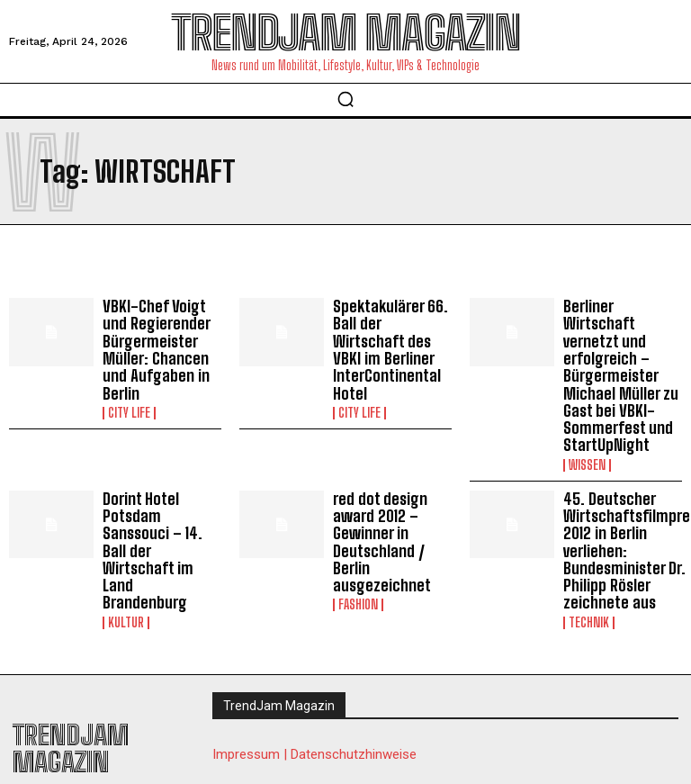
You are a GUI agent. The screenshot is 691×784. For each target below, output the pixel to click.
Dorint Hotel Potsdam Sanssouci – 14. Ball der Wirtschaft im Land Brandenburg (161, 500)
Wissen (587, 436)
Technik (589, 582)
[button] (345, 99)
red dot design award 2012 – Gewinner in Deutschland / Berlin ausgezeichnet (378, 508)
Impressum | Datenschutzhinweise (314, 715)
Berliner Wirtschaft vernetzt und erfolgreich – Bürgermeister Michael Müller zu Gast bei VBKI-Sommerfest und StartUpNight (622, 361)
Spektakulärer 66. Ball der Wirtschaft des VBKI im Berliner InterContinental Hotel (390, 337)
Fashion (358, 567)
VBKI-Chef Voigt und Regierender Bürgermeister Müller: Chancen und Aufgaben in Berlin (160, 345)
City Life (129, 404)
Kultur (126, 551)
